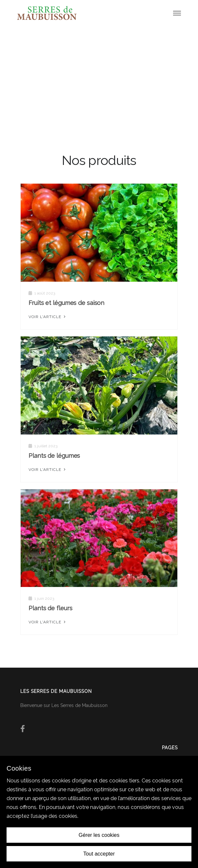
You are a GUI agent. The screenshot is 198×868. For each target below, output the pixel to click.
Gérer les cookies (99, 835)
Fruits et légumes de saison (66, 303)
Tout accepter (99, 854)
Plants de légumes (54, 456)
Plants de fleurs (50, 608)
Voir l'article (48, 317)
